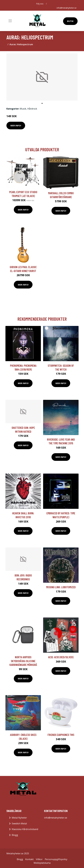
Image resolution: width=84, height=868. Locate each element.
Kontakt (29, 859)
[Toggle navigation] (10, 21)
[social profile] (46, 4)
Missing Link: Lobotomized (61, 587)
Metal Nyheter (19, 818)
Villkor (39, 859)
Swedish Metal (19, 823)
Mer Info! (16, 125)
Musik (23, 109)
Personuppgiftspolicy (56, 859)
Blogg (15, 835)
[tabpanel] (42, 77)
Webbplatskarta (42, 863)
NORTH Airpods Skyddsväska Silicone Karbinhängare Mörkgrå (23, 661)
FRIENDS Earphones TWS (61, 735)
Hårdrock (32, 109)
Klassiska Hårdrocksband (25, 829)
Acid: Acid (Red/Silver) (61, 657)
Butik (70, 21)
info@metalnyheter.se (67, 8)
